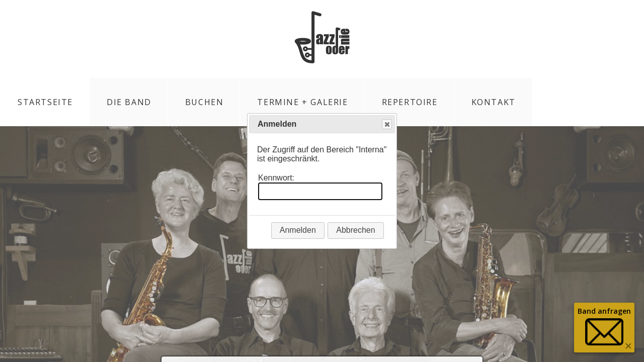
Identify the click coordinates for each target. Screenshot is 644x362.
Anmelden (298, 230)
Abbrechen (355, 230)
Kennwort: (276, 178)
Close (386, 124)
